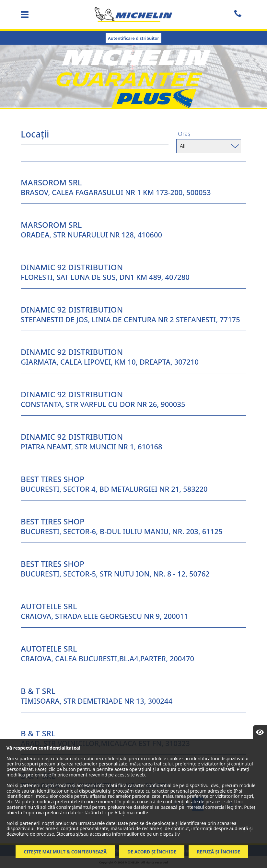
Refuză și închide (218, 852)
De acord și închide (152, 852)
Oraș (184, 134)
